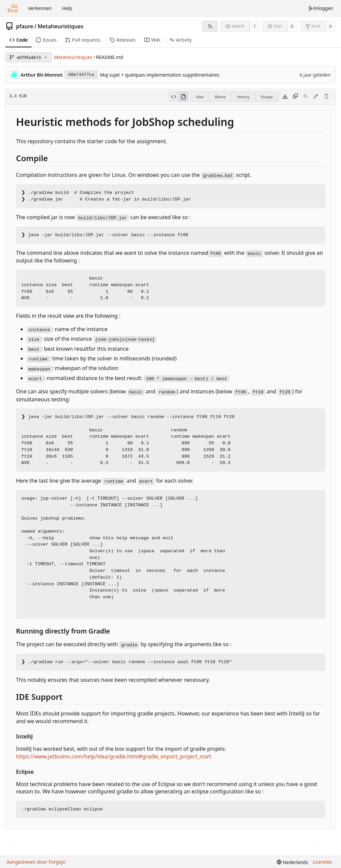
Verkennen (40, 8)
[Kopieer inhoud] (295, 97)
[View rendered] (183, 97)
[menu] (292, 862)
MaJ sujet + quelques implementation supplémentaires (160, 75)
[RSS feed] (210, 26)
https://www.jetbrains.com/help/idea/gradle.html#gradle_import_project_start (114, 756)
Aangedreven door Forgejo (36, 862)
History (243, 97)
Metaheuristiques (61, 26)
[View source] (174, 97)
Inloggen (321, 8)
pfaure (25, 26)
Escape (267, 97)
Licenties (322, 862)
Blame (220, 97)
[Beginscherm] (13, 8)
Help (67, 8)
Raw (200, 97)
